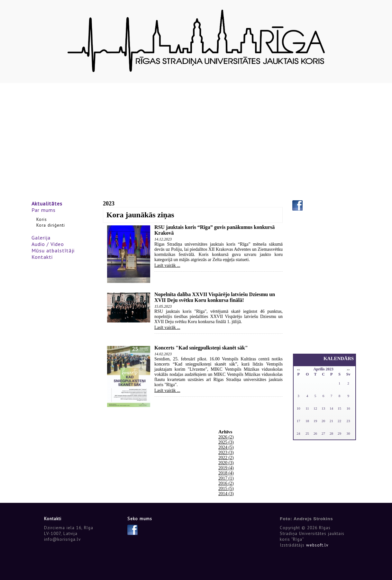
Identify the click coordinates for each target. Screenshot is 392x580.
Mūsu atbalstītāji (53, 250)
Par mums (44, 210)
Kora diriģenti (51, 225)
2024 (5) (226, 447)
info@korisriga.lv (62, 539)
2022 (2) (226, 458)
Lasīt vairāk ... (167, 265)
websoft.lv (317, 545)
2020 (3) (226, 463)
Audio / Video (48, 244)
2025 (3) (226, 442)
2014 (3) (226, 494)
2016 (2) (226, 483)
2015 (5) (226, 489)
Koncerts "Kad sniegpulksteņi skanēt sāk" (201, 348)
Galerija (41, 238)
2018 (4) (226, 473)
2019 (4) (226, 468)
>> (348, 370)
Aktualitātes (47, 204)
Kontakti (42, 257)
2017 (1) (226, 478)
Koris (42, 219)
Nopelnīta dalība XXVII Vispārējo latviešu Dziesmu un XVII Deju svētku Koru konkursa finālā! (215, 297)
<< (299, 370)
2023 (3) (226, 453)
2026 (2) (226, 437)
